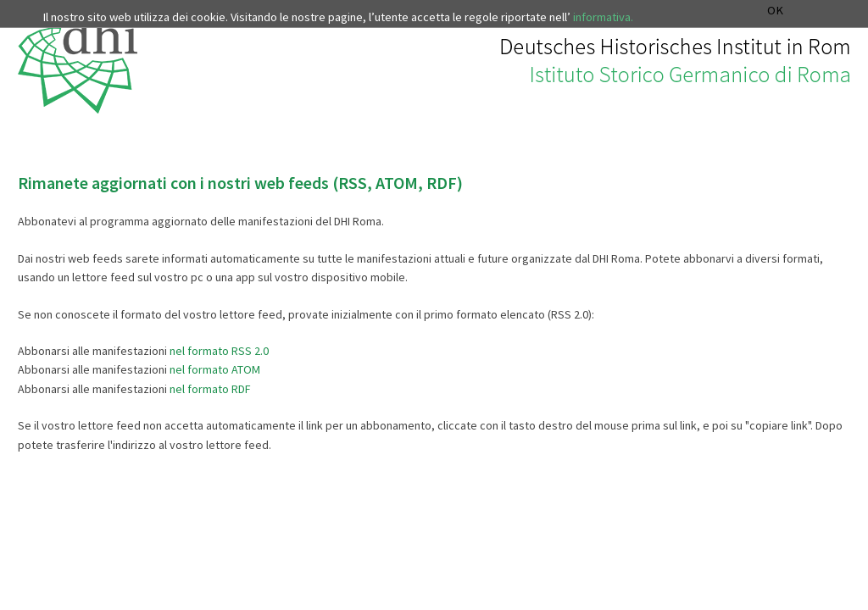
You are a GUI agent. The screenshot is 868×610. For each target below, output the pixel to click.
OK (775, 11)
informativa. (603, 17)
